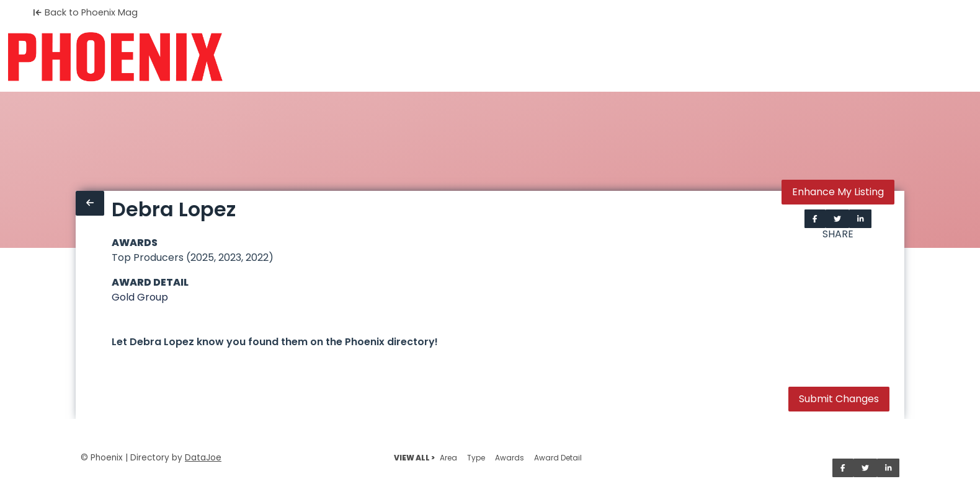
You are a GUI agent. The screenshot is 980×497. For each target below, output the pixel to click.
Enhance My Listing (838, 192)
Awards (510, 458)
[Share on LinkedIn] (861, 219)
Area (448, 458)
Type (476, 458)
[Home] (115, 57)
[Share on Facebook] (815, 219)
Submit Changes (839, 399)
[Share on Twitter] (837, 219)
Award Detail (558, 458)
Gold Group (140, 297)
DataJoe (203, 458)
